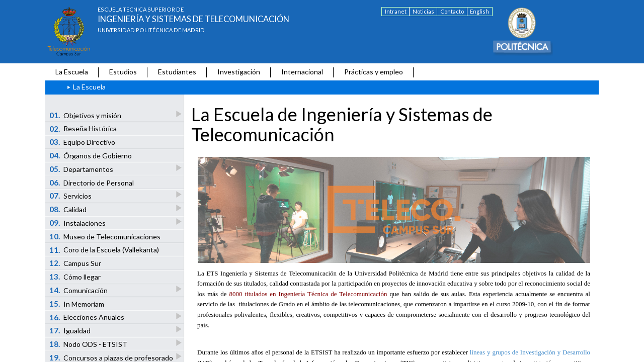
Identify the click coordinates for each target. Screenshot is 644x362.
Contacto (452, 11)
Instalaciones (78, 222)
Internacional (302, 72)
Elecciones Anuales (88, 317)
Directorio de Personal (92, 183)
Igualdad (71, 330)
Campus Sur (75, 263)
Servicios (71, 195)
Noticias (423, 11)
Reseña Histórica (83, 129)
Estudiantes (177, 72)
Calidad (69, 209)
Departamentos (82, 169)
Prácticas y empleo (374, 72)
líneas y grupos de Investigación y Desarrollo (530, 352)
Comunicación (79, 290)
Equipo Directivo (83, 142)
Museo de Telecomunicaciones (105, 236)
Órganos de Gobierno (91, 155)
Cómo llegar (75, 277)
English (479, 11)
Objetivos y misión (86, 115)
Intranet (396, 11)
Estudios (123, 72)
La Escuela (72, 72)
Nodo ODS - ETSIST (89, 344)
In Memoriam (77, 304)
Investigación (239, 72)
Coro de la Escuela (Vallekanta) (104, 250)
